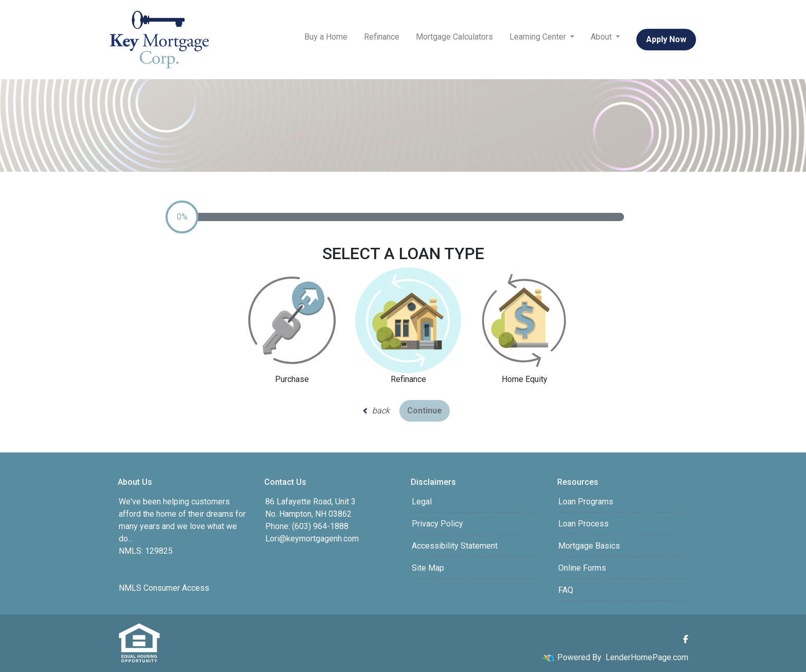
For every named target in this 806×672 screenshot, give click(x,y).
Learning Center (539, 37)
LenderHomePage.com (647, 657)
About (602, 37)
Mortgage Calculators (454, 37)
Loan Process (583, 524)
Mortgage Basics (589, 546)
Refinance (382, 37)
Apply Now (666, 39)
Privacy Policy (437, 524)
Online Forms (582, 568)
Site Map (428, 568)
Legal (422, 502)
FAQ (566, 590)
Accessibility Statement (455, 546)
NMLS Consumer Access (164, 588)
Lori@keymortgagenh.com (312, 539)
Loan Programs (586, 502)
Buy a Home (326, 37)
